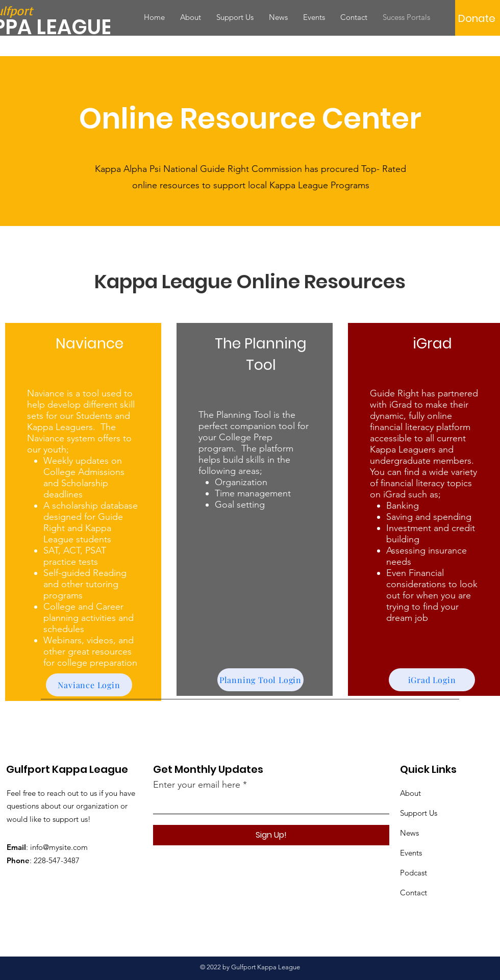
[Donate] (477, 18)
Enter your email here (197, 785)
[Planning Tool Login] (260, 680)
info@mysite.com (59, 847)
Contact (414, 893)
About (410, 793)
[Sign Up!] (271, 835)
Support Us (419, 813)
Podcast (414, 873)
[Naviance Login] (89, 685)
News (409, 833)
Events (411, 853)
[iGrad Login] (432, 680)
